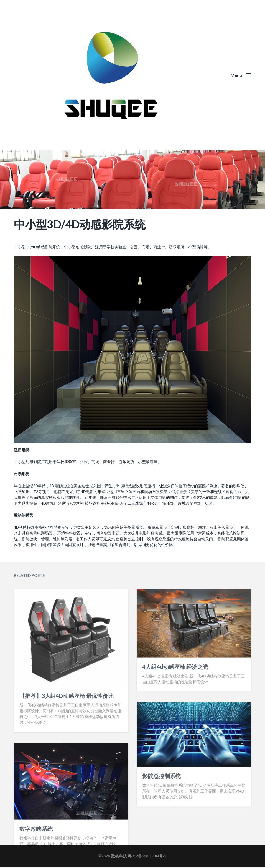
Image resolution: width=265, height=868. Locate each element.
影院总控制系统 (161, 811)
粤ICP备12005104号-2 (147, 856)
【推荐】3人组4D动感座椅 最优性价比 (67, 731)
